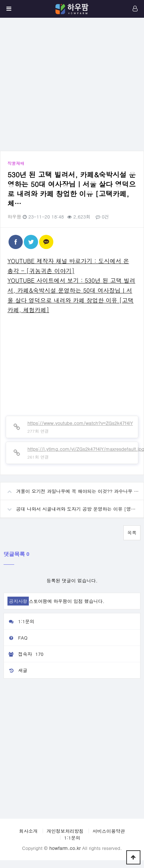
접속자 (25, 654)
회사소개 (28, 831)
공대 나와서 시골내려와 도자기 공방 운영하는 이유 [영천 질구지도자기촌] (72, 506)
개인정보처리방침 (65, 831)
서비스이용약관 (109, 831)
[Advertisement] (67, 84)
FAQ (16, 638)
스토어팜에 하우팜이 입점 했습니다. (67, 601)
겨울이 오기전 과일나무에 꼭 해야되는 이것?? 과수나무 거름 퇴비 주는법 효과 (72, 488)
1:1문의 (19, 621)
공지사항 (18, 601)
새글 (16, 670)
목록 (132, 533)
